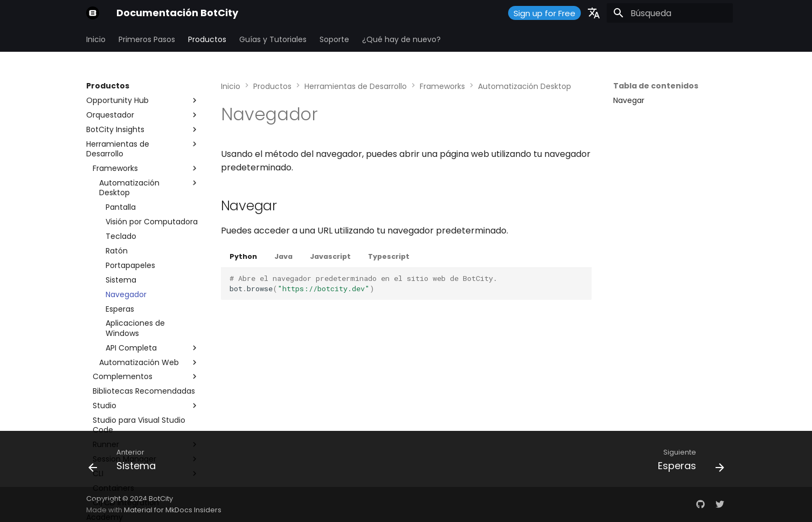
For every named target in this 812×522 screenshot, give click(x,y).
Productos (207, 39)
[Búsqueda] (670, 13)
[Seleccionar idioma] (594, 13)
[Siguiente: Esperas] (688, 462)
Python (243, 256)
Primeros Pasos (147, 39)
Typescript (389, 256)
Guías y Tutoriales (273, 39)
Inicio (96, 39)
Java (283, 256)
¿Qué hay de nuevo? (401, 39)
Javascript (330, 256)
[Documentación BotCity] (93, 13)
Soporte (334, 39)
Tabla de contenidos (656, 86)
